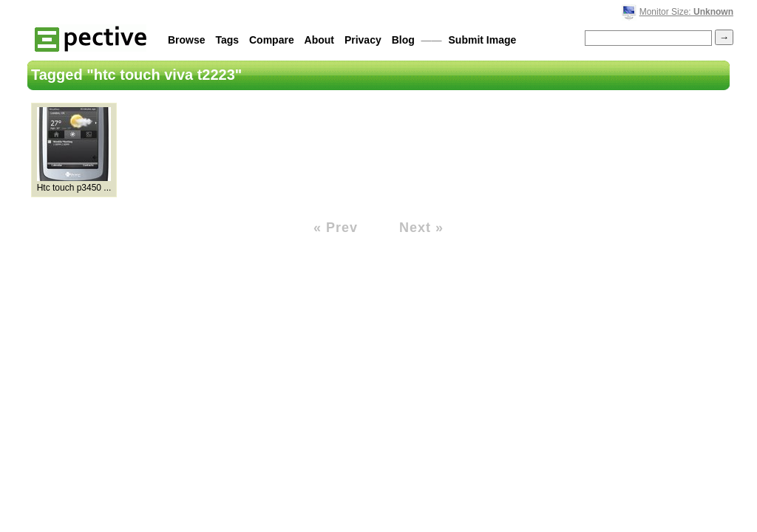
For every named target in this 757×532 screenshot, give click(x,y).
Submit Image (483, 40)
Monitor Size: (686, 12)
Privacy (363, 40)
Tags (227, 40)
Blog (403, 40)
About (319, 40)
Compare (272, 40)
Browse (187, 40)
